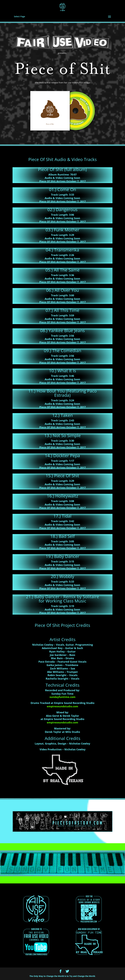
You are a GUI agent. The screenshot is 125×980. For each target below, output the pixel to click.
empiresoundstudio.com (62, 706)
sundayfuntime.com (62, 697)
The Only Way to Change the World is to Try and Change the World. (62, 976)
